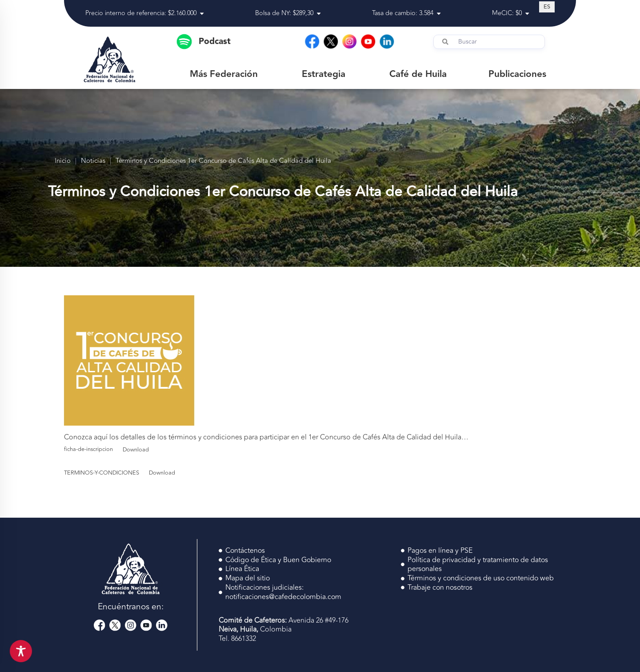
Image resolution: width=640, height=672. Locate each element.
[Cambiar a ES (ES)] (547, 7)
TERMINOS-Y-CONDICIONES (102, 473)
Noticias (93, 161)
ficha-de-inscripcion (88, 450)
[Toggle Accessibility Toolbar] (21, 651)
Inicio (63, 161)
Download (136, 450)
